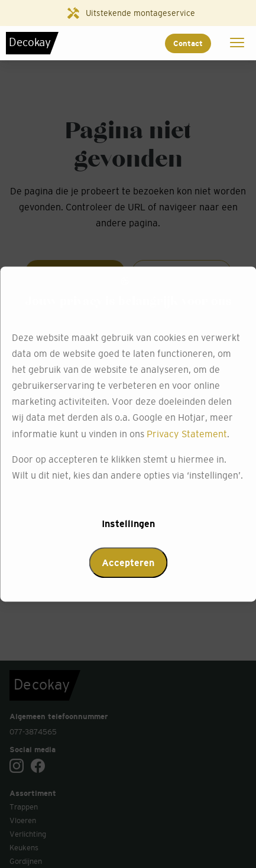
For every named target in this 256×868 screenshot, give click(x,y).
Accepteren (128, 563)
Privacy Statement (187, 434)
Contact (188, 43)
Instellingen (128, 524)
